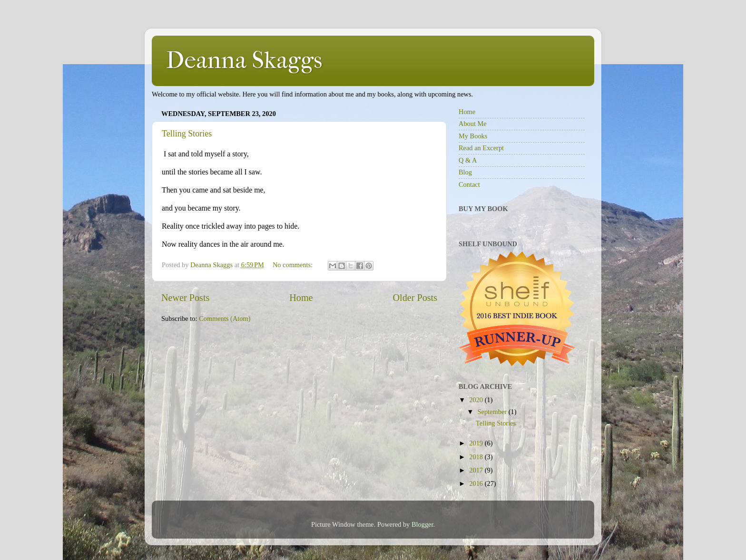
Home (301, 298)
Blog (465, 172)
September (493, 412)
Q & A (468, 160)
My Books (473, 136)
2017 (477, 470)
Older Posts (415, 298)
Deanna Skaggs (244, 60)
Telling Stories (187, 134)
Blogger (422, 524)
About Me (473, 124)
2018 (477, 457)
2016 (477, 483)
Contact (469, 184)
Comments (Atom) (225, 319)
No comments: (294, 265)
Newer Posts (185, 298)
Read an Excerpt (481, 148)
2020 (477, 400)
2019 (477, 443)
